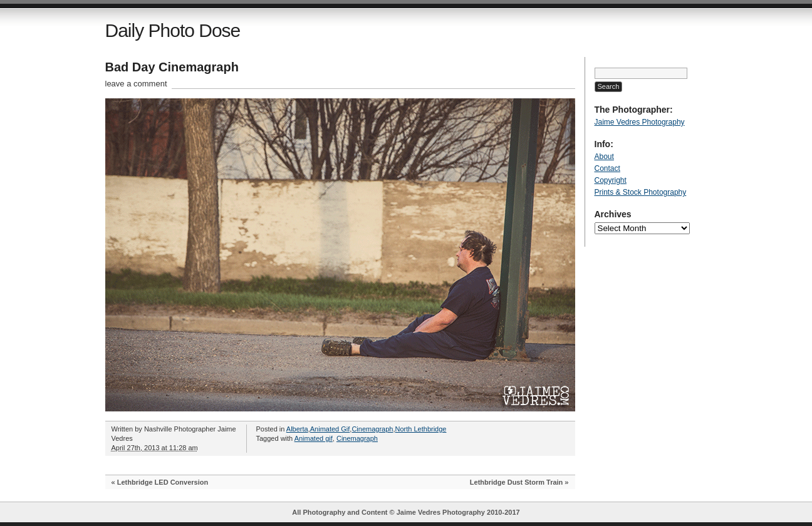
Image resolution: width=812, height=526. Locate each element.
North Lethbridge (421, 429)
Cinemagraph (372, 429)
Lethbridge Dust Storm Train (517, 482)
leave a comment (136, 84)
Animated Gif (330, 429)
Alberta (297, 429)
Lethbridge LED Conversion (163, 482)
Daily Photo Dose (173, 30)
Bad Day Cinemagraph (172, 67)
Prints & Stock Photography (641, 192)
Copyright (611, 180)
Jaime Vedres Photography (640, 122)
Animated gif (314, 438)
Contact (607, 168)
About (604, 157)
